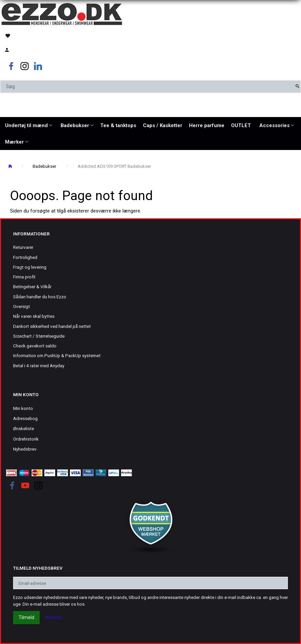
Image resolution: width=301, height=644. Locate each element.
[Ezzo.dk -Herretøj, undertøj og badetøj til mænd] (62, 14)
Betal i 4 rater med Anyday (39, 366)
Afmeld (53, 617)
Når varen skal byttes (34, 316)
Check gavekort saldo (35, 346)
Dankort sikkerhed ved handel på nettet (52, 326)
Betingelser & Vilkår (32, 287)
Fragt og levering (30, 267)
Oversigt (22, 306)
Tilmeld (26, 617)
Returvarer (23, 247)
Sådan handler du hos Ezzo (40, 297)
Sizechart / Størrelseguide (39, 336)
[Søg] (297, 87)
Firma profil (24, 277)
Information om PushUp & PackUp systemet (57, 355)
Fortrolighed (25, 257)
